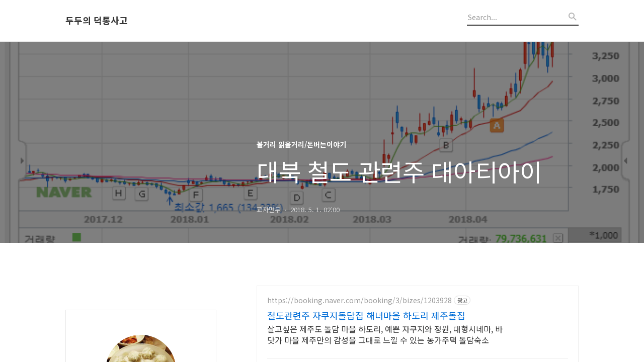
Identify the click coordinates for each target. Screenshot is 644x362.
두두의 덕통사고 (97, 21)
